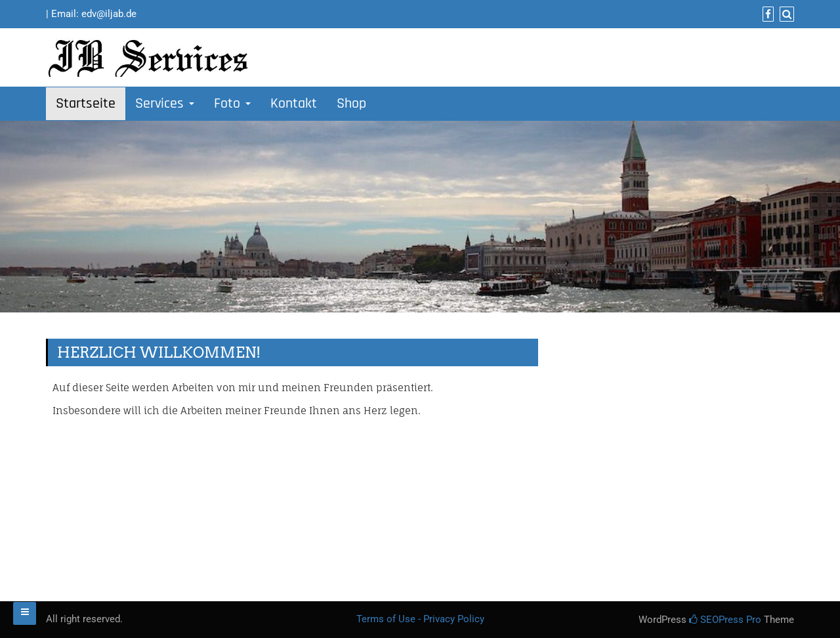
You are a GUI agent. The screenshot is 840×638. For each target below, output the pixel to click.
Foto (232, 104)
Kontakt (294, 104)
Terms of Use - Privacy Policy (420, 619)
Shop (351, 104)
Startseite (86, 104)
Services (165, 104)
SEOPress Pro (725, 620)
